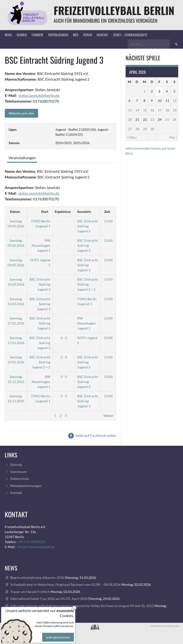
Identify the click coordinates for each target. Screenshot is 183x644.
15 (145, 110)
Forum (88, 35)
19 (175, 110)
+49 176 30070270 (31, 542)
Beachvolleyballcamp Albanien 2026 (37, 578)
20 (130, 119)
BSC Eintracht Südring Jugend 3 (88, 226)
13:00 (108, 221)
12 (175, 101)
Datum (15, 212)
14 (137, 110)
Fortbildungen (58, 35)
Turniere (37, 35)
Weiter (109, 416)
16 (152, 110)
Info (76, 35)
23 (152, 119)
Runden (22, 35)
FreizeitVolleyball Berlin (114, 10)
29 (145, 129)
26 (175, 119)
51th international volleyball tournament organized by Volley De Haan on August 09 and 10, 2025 (82, 606)
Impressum (18, 472)
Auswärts (84, 212)
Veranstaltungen (22, 158)
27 (130, 129)
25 (167, 119)
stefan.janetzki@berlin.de (39, 95)
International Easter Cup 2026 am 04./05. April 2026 (49, 599)
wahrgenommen (57, 633)
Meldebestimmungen (26, 486)
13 (130, 110)
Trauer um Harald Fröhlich (30, 592)
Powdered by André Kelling (165, 626)
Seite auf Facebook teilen (92, 435)
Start (45, 212)
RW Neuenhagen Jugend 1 (41, 245)
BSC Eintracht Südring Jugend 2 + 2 (88, 284)
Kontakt (102, 35)
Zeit (107, 212)
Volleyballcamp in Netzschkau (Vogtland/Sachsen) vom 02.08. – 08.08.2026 (65, 584)
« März (132, 137)
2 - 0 (64, 357)
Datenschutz (20, 479)
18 (167, 110)
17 (160, 110)
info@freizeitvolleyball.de (36, 547)
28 (137, 129)
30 (152, 129)
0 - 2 (64, 338)
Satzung (16, 464)
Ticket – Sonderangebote (130, 35)
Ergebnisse (63, 212)
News (8, 35)
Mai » (173, 137)
